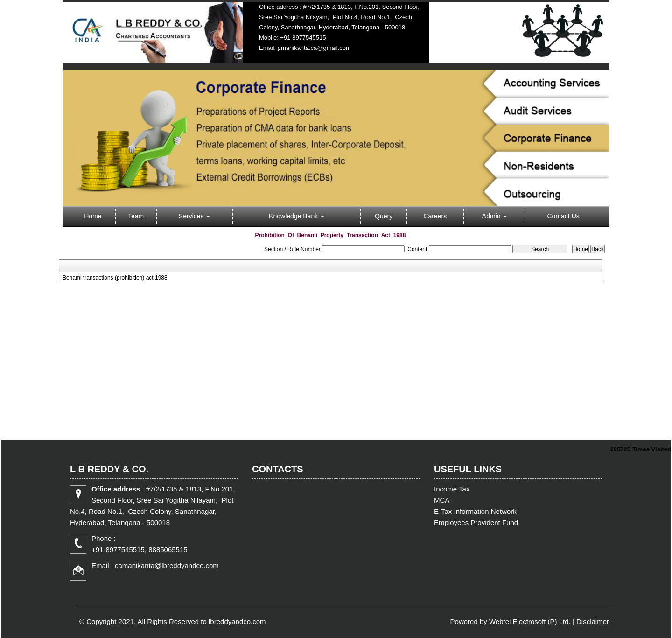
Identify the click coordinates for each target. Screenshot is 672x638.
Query (384, 216)
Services (195, 216)
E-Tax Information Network (475, 511)
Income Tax (452, 489)
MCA (442, 500)
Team (136, 216)
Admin (495, 216)
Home (93, 216)
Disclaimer (593, 621)
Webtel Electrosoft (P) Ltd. (530, 621)
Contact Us (563, 216)
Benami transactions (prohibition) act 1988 (115, 278)
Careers (435, 216)
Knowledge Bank (297, 216)
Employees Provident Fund (476, 522)
